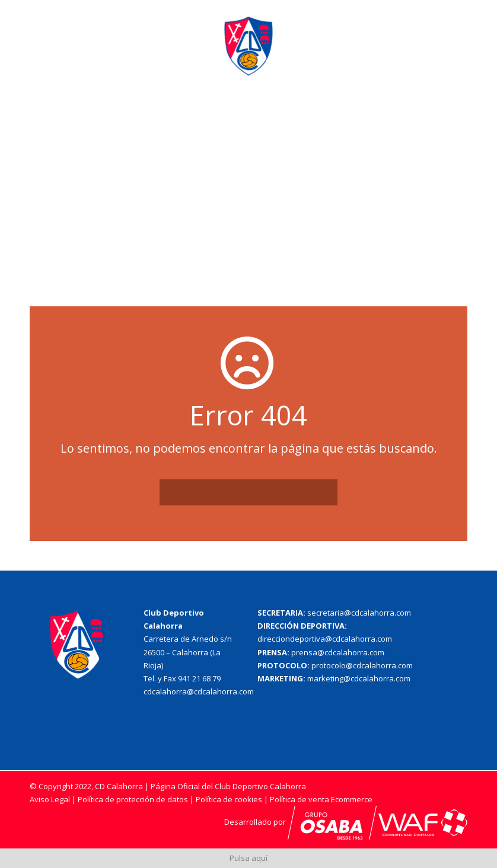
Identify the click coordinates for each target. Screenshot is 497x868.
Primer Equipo (266, 118)
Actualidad (151, 118)
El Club (206, 118)
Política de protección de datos (133, 799)
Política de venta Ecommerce (321, 799)
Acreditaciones (159, 156)
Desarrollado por (300, 822)
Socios (222, 156)
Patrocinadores (396, 118)
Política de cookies (230, 799)
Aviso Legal (50, 799)
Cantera (329, 118)
